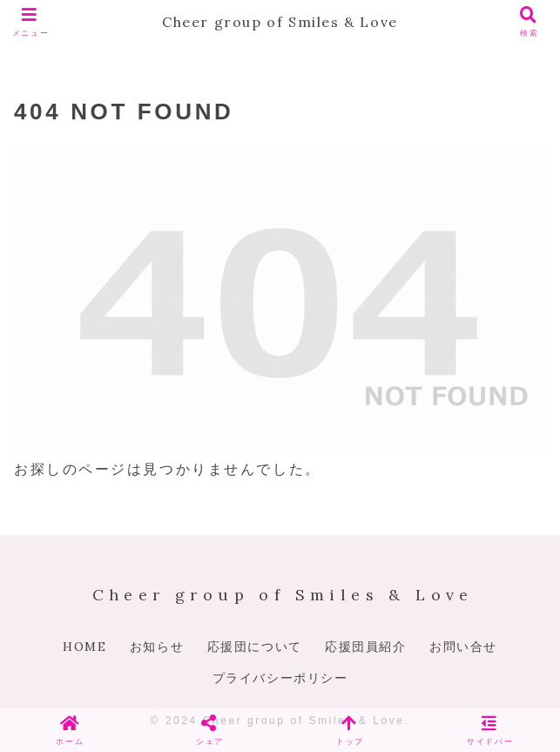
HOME (84, 647)
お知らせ (157, 647)
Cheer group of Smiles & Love (280, 22)
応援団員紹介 (366, 647)
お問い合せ (463, 647)
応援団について (255, 647)
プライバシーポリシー (280, 678)
